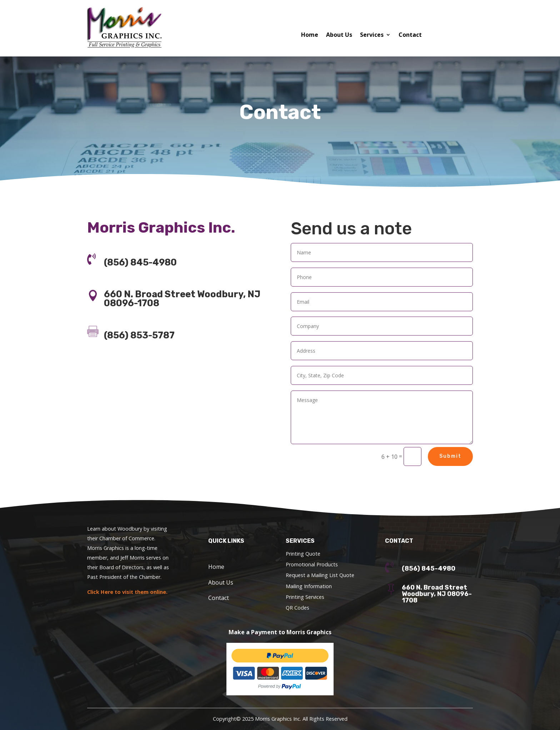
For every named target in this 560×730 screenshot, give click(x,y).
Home (310, 35)
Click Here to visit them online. (127, 592)
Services (372, 35)
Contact (410, 35)
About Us (339, 35)
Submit (450, 456)
